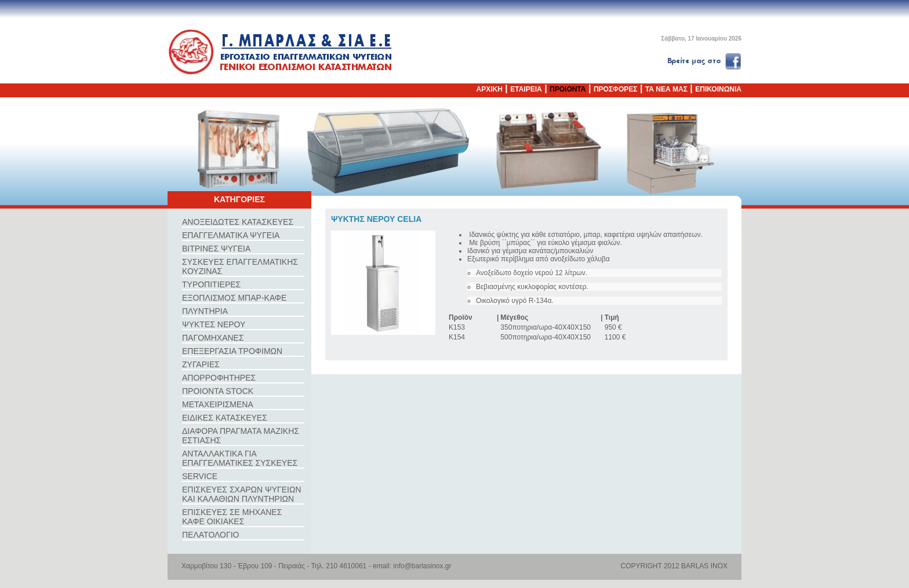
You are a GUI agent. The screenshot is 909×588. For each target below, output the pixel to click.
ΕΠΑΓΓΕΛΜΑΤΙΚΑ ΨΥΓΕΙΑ (231, 235)
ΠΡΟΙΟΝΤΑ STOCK (218, 391)
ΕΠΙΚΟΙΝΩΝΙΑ (718, 89)
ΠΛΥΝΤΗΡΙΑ (205, 311)
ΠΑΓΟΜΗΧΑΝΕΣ (213, 338)
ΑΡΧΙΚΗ (490, 89)
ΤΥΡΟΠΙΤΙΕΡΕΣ (211, 284)
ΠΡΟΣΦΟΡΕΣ (616, 89)
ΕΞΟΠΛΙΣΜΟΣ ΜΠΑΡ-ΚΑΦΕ (234, 298)
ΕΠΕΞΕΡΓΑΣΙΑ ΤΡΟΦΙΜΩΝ (232, 351)
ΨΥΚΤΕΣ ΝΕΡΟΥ (214, 324)
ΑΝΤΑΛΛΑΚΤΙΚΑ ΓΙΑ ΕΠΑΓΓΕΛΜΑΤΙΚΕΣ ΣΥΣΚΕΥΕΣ (240, 458)
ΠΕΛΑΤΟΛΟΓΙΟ (210, 535)
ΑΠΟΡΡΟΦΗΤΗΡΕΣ (219, 378)
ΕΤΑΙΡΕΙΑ (526, 89)
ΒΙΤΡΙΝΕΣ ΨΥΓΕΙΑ (216, 249)
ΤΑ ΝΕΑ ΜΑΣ (666, 89)
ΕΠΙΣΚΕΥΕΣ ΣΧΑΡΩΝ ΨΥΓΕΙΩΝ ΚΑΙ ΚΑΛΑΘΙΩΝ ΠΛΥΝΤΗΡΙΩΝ (242, 494)
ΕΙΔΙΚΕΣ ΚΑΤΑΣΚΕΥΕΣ (225, 418)
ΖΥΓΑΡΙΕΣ (201, 364)
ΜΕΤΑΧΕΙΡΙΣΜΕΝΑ (218, 404)
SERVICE (200, 476)
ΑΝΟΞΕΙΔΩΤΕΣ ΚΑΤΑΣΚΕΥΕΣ (238, 222)
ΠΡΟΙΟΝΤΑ (568, 89)
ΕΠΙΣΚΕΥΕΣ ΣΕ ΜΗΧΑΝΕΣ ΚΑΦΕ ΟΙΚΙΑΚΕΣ (232, 517)
